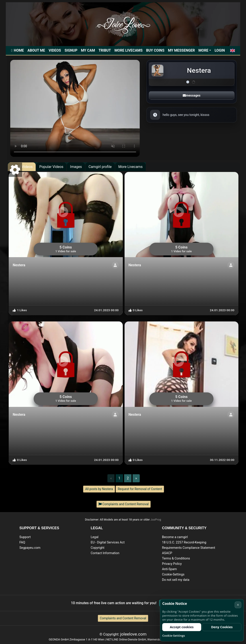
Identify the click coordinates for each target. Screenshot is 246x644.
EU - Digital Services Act (108, 542)
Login (220, 50)
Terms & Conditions (176, 558)
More (203, 50)
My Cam (88, 50)
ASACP (167, 553)
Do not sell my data (176, 580)
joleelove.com (133, 634)
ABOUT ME (36, 50)
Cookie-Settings (173, 574)
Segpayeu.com (30, 548)
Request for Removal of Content (140, 489)
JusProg (156, 520)
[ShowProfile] (115, 265)
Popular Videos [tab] (51, 167)
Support (25, 537)
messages (192, 95)
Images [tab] (76, 167)
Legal (95, 537)
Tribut (105, 50)
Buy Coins (155, 50)
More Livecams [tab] (130, 167)
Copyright (97, 548)
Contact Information (105, 553)
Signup (71, 50)
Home (19, 50)
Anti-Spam (169, 569)
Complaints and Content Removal (123, 618)
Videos (55, 50)
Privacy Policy (172, 564)
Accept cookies (182, 627)
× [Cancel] (238, 605)
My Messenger (181, 50)
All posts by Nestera (99, 489)
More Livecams (129, 50)
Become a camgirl (175, 537)
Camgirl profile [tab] (100, 167)
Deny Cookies (222, 627)
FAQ (22, 542)
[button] (233, 50)
